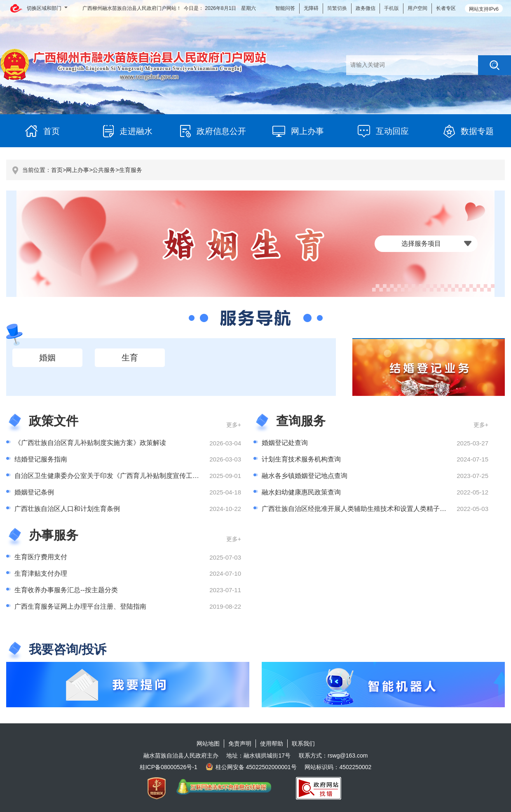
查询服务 (301, 421)
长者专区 (446, 8)
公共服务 (104, 170)
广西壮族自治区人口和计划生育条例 (67, 509)
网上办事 (77, 170)
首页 (57, 170)
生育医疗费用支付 (41, 557)
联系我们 (303, 744)
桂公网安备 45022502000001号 (251, 767)
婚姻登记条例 (34, 492)
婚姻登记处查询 (285, 443)
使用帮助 (272, 744)
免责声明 (240, 744)
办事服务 (54, 535)
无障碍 (311, 8)
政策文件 (54, 421)
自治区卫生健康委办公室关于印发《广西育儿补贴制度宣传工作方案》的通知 (127, 476)
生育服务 (131, 170)
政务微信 (366, 8)
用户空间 (417, 8)
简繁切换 (337, 8)
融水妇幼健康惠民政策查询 (301, 492)
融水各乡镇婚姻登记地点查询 (305, 476)
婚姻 (47, 358)
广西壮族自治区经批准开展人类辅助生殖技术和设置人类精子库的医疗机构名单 (377, 509)
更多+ (234, 425)
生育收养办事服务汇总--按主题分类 (66, 590)
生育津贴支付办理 (41, 573)
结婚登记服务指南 (41, 459)
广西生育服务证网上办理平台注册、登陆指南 (80, 606)
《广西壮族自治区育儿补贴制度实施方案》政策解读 (90, 443)
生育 (130, 358)
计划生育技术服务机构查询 (301, 459)
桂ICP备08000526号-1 (169, 767)
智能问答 (285, 8)
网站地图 (208, 744)
